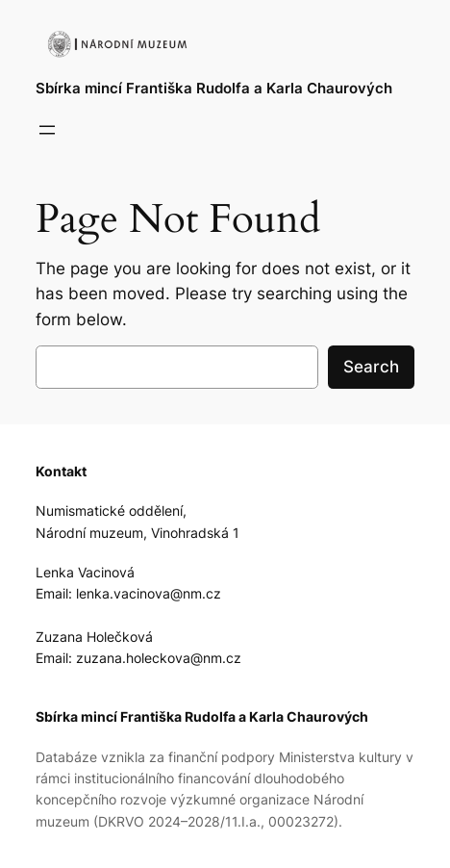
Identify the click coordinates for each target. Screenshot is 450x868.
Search (371, 367)
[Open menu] (47, 130)
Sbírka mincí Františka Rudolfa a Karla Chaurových (214, 89)
